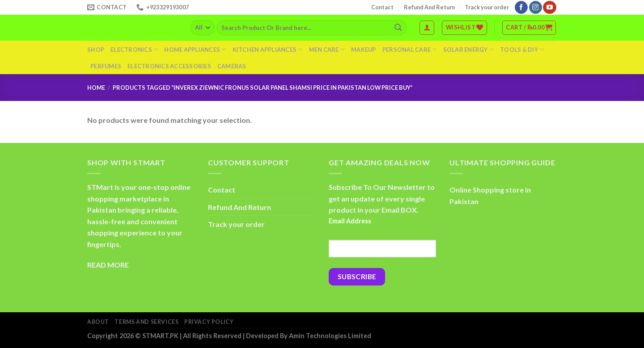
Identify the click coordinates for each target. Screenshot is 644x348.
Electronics (134, 49)
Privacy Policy (209, 322)
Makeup (364, 50)
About (98, 322)
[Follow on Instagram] (536, 8)
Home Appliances (195, 49)
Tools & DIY (522, 49)
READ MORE (108, 265)
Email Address (350, 221)
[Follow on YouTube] (549, 8)
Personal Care (410, 49)
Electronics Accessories (169, 66)
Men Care (327, 49)
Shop (96, 50)
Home (96, 88)
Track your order (487, 7)
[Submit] (398, 28)
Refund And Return (429, 7)
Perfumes (106, 66)
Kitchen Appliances (268, 49)
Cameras (232, 66)
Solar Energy (469, 49)
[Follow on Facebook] (521, 8)
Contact (382, 7)
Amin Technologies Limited (330, 336)
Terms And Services (146, 322)
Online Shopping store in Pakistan (490, 195)
